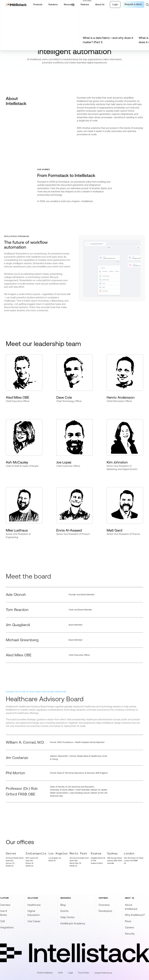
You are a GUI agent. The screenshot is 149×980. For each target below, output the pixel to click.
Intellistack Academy (73, 923)
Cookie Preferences (103, 973)
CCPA (60, 973)
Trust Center (84, 973)
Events (64, 911)
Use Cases (34, 921)
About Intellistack (131, 907)
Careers (130, 927)
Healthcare (34, 905)
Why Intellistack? (135, 915)
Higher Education (34, 913)
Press (128, 921)
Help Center (68, 917)
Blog (63, 905)
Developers (105, 911)
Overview (104, 905)
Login (115, 4)
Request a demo (133, 4)
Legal (70, 973)
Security (130, 934)
